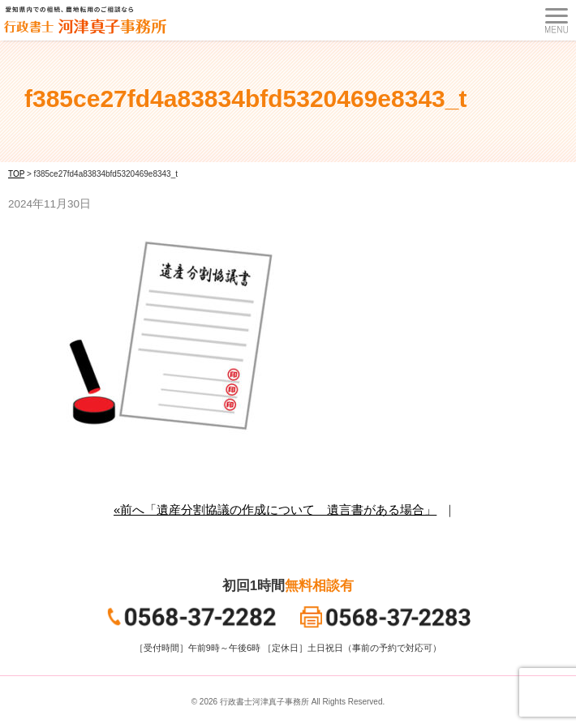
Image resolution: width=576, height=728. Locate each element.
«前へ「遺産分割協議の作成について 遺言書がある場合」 (275, 510)
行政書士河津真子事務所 (264, 702)
